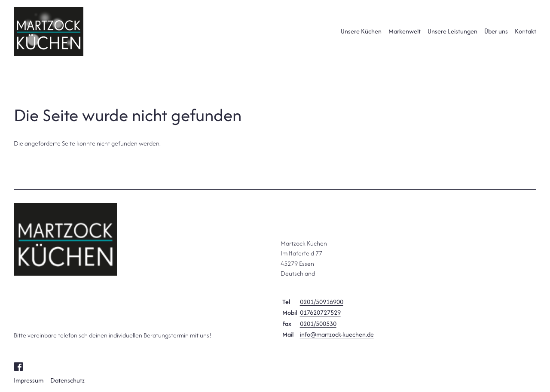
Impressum (29, 380)
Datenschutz (67, 380)
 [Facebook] (18, 366)
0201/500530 (318, 324)
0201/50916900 (322, 302)
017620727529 (320, 312)
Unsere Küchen (361, 31)
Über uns (496, 31)
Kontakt (526, 31)
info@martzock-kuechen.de (337, 334)
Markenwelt (405, 31)
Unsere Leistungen (452, 31)
